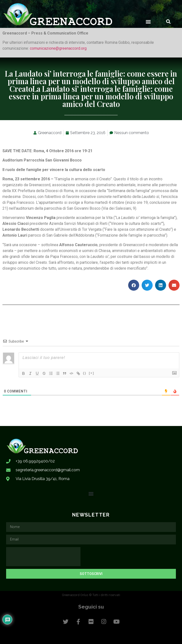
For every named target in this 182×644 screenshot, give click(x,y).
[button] (148, 21)
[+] (91, 373)
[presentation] (43, 557)
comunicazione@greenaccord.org (58, 48)
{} (85, 373)
